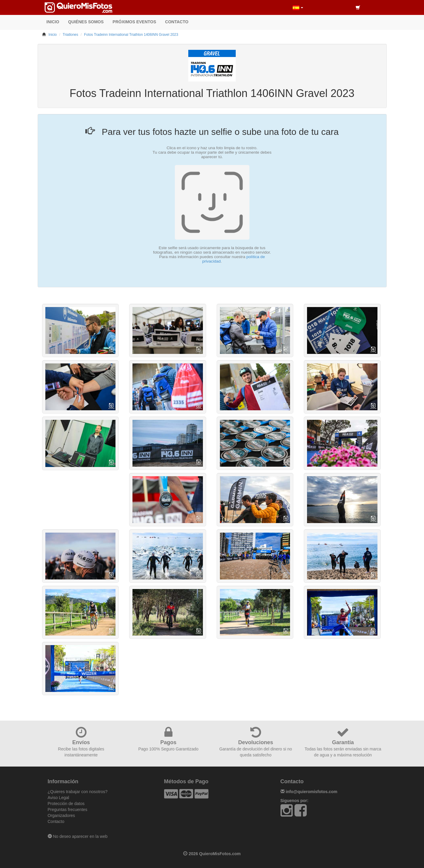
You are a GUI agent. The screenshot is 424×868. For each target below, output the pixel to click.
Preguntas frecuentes (68, 810)
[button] (298, 7)
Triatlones (70, 35)
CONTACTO (177, 22)
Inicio (53, 35)
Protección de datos (66, 804)
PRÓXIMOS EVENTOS (134, 22)
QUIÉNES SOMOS (86, 22)
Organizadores (61, 815)
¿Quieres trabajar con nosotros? (78, 792)
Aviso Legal (58, 798)
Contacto (56, 821)
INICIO (53, 22)
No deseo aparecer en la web (78, 836)
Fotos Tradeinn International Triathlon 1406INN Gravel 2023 (131, 35)
